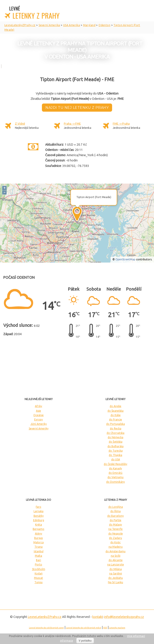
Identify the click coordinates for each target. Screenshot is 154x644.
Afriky (38, 406)
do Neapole (116, 534)
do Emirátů (115, 473)
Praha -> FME (72, 123)
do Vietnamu (115, 477)
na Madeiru (116, 547)
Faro (38, 507)
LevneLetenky (45, 617)
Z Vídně (20, 123)
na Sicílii (116, 556)
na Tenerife (115, 529)
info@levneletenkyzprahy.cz (124, 617)
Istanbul (39, 551)
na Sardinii (116, 573)
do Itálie (116, 415)
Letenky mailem (117, 628)
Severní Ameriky (39, 428)
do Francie (115, 419)
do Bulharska (115, 446)
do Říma (115, 511)
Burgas (38, 538)
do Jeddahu (116, 578)
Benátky (39, 516)
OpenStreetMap (125, 259)
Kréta (38, 525)
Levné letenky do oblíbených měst (84, 628)
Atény (38, 534)
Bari (38, 560)
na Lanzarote (116, 564)
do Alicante (116, 560)
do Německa (115, 437)
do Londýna (116, 507)
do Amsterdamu (115, 551)
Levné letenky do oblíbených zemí (46, 628)
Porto (38, 564)
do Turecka (116, 451)
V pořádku (85, 641)
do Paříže (115, 520)
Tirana (38, 547)
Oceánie (38, 415)
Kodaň (39, 573)
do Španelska (115, 411)
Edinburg (39, 520)
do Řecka (116, 428)
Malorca (38, 542)
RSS (105, 628)
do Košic (115, 542)
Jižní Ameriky (39, 424)
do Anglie (115, 406)
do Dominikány (115, 482)
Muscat (38, 578)
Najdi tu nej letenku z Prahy (77, 108)
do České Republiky (115, 464)
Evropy (38, 419)
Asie (38, 411)
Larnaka (38, 511)
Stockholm (39, 569)
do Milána (116, 569)
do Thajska (115, 455)
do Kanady (115, 468)
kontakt (98, 617)
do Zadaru (115, 538)
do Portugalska (115, 424)
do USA (116, 459)
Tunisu (38, 582)
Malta (38, 556)
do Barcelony (115, 516)
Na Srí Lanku (115, 582)
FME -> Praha (121, 123)
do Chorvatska (115, 433)
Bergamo (38, 529)
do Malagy (115, 525)
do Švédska (116, 442)
